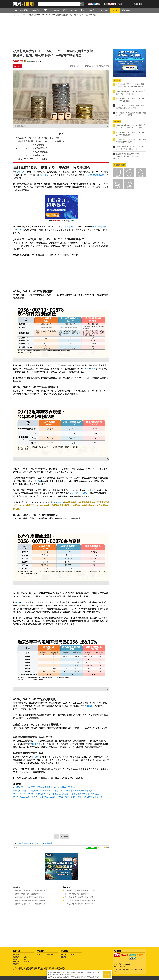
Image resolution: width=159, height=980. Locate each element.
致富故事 (16, 957)
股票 (25, 957)
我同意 (107, 975)
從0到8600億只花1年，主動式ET (27, 894)
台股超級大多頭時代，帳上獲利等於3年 (79, 904)
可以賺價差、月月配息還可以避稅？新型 (80, 900)
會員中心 (64, 955)
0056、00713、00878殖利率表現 (32, 155)
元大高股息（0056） (97, 175)
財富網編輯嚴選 (34, 61)
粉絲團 (120, 4)
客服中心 (74, 955)
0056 (93, 369)
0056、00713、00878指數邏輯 (31, 145)
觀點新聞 (16, 955)
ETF (25, 955)
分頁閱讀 (64, 837)
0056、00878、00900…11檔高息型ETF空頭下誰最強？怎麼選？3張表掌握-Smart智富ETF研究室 (56, 794)
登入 (142, 4)
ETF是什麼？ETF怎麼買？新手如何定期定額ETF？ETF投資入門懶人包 (45, 787)
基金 (25, 959)
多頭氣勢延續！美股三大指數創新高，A (30, 897)
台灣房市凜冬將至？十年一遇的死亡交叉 (30, 904)
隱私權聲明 (74, 975)
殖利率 (21, 843)
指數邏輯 (50, 843)
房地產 (15, 959)
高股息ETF (22, 172)
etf (35, 843)
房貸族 (129, 176)
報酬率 (27, 843)
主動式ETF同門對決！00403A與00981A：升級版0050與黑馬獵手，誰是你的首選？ (129, 156)
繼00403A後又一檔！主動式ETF (77, 894)
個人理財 (16, 962)
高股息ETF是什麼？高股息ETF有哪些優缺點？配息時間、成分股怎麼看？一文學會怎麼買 (53, 791)
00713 (44, 843)
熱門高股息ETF (67, 227)
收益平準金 (44, 175)
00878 (86, 369)
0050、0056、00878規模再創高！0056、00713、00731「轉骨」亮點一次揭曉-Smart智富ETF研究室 (58, 797)
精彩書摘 (16, 964)
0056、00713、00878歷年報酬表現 (33, 152)
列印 (108, 848)
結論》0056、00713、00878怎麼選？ (34, 159)
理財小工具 (51, 955)
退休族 (118, 187)
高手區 (129, 187)
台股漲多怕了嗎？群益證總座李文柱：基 (80, 891)
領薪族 (118, 176)
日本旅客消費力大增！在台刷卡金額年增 (30, 891)
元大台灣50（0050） (79, 493)
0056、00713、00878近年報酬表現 (33, 148)
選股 (38, 955)
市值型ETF (59, 502)
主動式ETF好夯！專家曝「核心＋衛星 (79, 897)
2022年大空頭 (36, 744)
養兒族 (141, 176)
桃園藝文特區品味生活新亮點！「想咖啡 (30, 900)
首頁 (18, 10)
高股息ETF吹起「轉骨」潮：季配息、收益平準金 (39, 138)
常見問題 (64, 957)
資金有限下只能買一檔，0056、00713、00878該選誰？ (41, 141)
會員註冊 (137, 4)
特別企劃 (27, 962)
